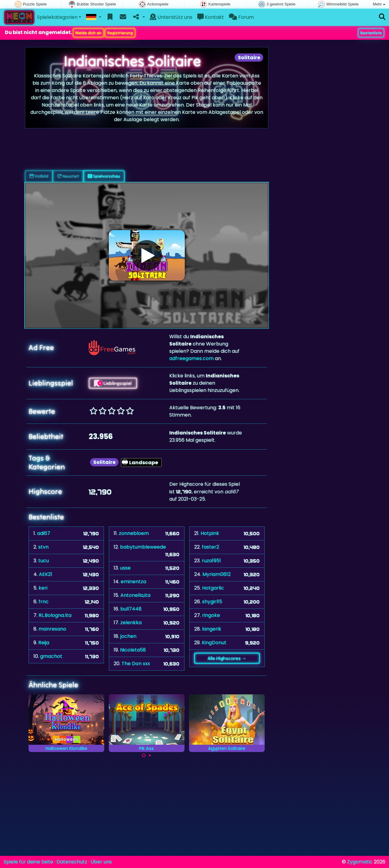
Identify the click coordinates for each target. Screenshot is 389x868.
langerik (212, 629)
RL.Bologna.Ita (55, 615)
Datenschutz (72, 862)
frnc (44, 602)
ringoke (211, 615)
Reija (44, 643)
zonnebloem (134, 533)
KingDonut (214, 643)
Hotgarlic (213, 588)
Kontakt (211, 17)
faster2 (210, 547)
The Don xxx (136, 664)
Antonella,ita (135, 595)
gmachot (51, 656)
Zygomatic (360, 862)
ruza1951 (211, 561)
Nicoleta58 (133, 650)
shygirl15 (212, 602)
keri (43, 588)
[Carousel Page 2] (150, 755)
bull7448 (131, 609)
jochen (128, 636)
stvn (43, 547)
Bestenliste (371, 33)
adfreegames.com (191, 358)
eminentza (133, 582)
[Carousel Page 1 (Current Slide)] (144, 755)
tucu (44, 561)
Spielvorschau (104, 176)
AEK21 (46, 574)
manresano (52, 629)
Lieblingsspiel (113, 383)
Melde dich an (88, 33)
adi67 (44, 533)
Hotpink (210, 533)
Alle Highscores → (227, 658)
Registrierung (120, 33)
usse (125, 568)
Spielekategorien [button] (57, 17)
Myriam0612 (217, 574)
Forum (241, 17)
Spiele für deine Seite (28, 862)
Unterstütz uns (171, 17)
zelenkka (131, 623)
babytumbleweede (143, 547)
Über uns (101, 862)
